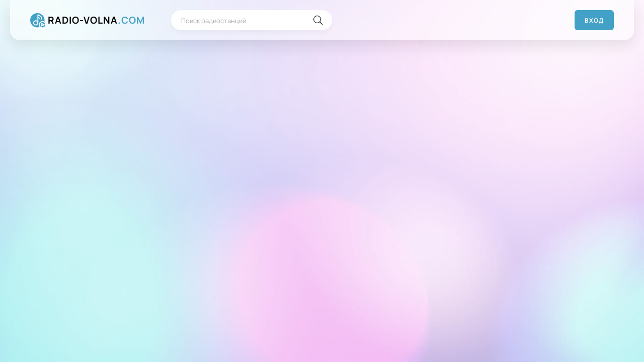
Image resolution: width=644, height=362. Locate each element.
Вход (594, 20)
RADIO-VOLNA (96, 20)
